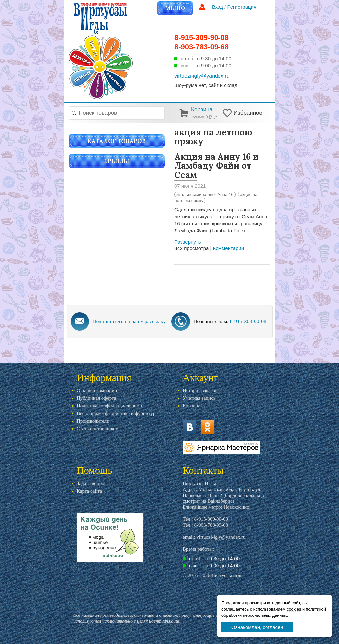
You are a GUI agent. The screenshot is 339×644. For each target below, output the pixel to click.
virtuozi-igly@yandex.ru (221, 537)
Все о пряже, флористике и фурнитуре (117, 413)
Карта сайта (89, 491)
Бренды (117, 161)
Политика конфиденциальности (110, 406)
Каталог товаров (117, 141)
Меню (175, 8)
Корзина (192, 406)
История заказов (200, 390)
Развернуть (188, 242)
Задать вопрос (92, 483)
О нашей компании (97, 390)
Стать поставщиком (98, 429)
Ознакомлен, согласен (257, 627)
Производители (93, 421)
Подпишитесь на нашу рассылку (129, 321)
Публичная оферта (96, 398)
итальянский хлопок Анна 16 (205, 194)
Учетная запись (199, 398)
